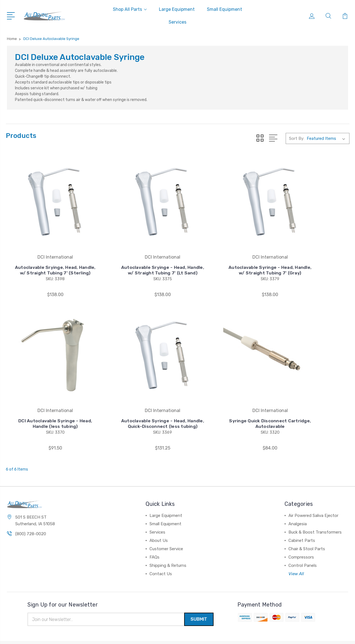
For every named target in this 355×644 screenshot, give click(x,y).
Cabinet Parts (302, 524)
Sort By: (297, 138)
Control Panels (303, 549)
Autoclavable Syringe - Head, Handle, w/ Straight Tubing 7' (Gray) (222, 259)
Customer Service (166, 532)
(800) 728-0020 (31, 517)
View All (296, 557)
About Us (159, 524)
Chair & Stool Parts (307, 532)
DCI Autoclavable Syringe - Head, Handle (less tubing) (310, 262)
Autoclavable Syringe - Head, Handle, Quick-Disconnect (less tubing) (45, 404)
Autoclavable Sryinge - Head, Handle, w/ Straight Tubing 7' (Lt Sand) (133, 259)
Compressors (301, 540)
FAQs (154, 540)
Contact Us (161, 557)
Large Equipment (177, 9)
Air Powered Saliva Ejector (313, 499)
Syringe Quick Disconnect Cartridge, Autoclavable (133, 407)
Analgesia (298, 507)
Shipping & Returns (168, 549)
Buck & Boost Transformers (315, 515)
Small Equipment (225, 9)
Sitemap (63, 634)
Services (177, 22)
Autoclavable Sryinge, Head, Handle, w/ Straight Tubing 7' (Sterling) (45, 259)
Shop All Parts (130, 9)
